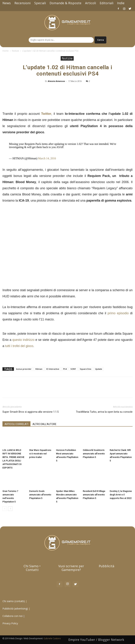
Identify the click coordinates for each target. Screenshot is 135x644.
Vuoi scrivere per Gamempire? (71, 568)
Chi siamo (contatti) (14, 601)
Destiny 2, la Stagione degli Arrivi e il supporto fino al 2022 (121, 495)
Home (6, 51)
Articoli (91, 3)
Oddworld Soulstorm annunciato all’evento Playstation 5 (94, 454)
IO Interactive (53, 369)
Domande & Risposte (65, 3)
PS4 (65, 369)
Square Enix (86, 369)
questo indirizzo (23, 340)
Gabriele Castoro (52, 638)
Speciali (40, 3)
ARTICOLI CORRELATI (16, 424)
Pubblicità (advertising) (16, 609)
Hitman (39, 369)
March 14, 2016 (47, 158)
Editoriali (107, 3)
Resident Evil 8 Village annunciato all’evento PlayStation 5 (94, 495)
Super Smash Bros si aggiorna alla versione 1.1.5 (30, 412)
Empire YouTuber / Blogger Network (96, 640)
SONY (73, 369)
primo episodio (118, 313)
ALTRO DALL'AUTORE (44, 424)
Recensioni (22, 3)
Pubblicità (107, 566)
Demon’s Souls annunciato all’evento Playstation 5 (40, 495)
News (7, 3)
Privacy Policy (11, 623)
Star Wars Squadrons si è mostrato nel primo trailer (40, 454)
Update (99, 369)
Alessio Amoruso (56, 81)
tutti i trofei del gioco (19, 346)
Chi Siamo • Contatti (32, 568)
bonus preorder (24, 369)
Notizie (15, 51)
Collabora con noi (13, 616)
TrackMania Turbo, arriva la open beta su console (104, 412)
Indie (121, 3)
